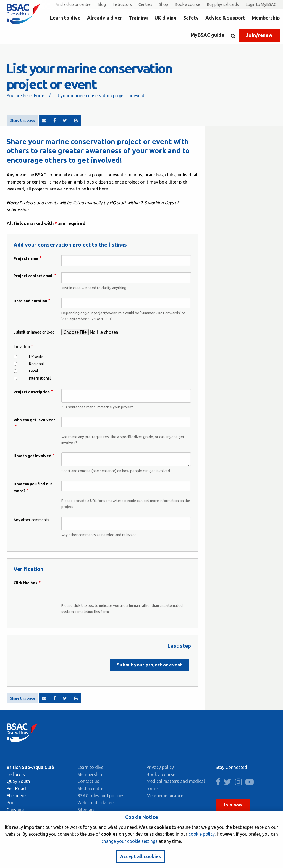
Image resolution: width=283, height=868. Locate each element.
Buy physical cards (223, 4)
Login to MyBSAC (261, 4)
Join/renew (259, 35)
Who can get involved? (34, 420)
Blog (102, 4)
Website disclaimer (96, 803)
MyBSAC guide (207, 35)
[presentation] (103, 590)
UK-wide (36, 357)
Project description (32, 392)
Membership (266, 18)
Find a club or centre (73, 4)
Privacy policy (160, 767)
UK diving (166, 18)
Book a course (187, 4)
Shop (163, 4)
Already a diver (105, 18)
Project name (26, 258)
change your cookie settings (129, 841)
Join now (233, 805)
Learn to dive (65, 18)
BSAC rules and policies (101, 796)
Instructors (122, 4)
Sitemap (86, 810)
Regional (36, 364)
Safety (191, 18)
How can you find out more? (33, 487)
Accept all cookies (141, 856)
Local (34, 371)
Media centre (90, 788)
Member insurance (165, 796)
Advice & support (225, 18)
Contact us (88, 781)
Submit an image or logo (34, 332)
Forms (40, 96)
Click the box (26, 583)
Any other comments (31, 520)
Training (138, 18)
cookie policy (202, 834)
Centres (145, 4)
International (40, 378)
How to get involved (32, 456)
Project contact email (33, 276)
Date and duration (30, 301)
